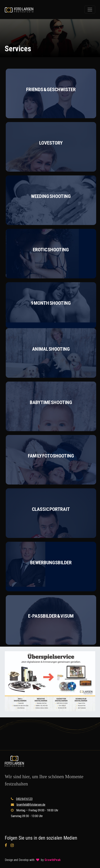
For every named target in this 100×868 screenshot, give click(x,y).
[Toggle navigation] (90, 10)
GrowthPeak (53, 860)
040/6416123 (24, 799)
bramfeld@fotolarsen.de (31, 805)
